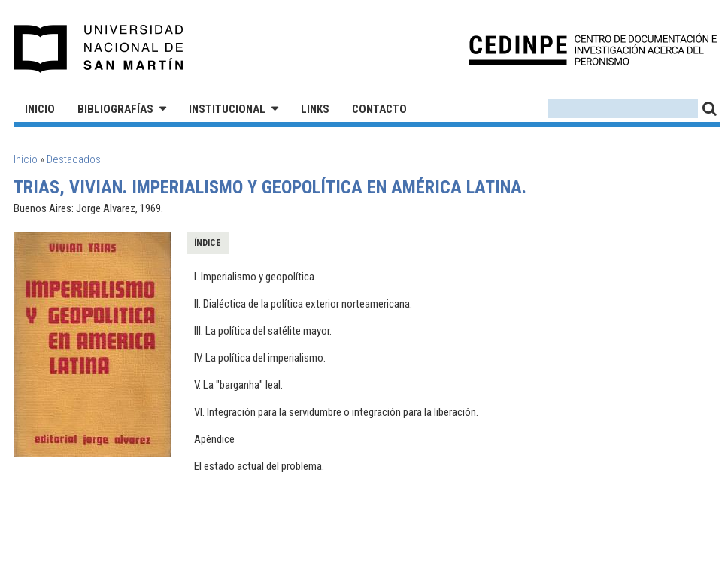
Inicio (40, 109)
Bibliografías (115, 109)
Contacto (379, 109)
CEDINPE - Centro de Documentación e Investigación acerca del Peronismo (593, 49)
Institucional (227, 109)
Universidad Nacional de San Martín (99, 49)
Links (315, 109)
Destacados (74, 159)
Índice (208, 243)
